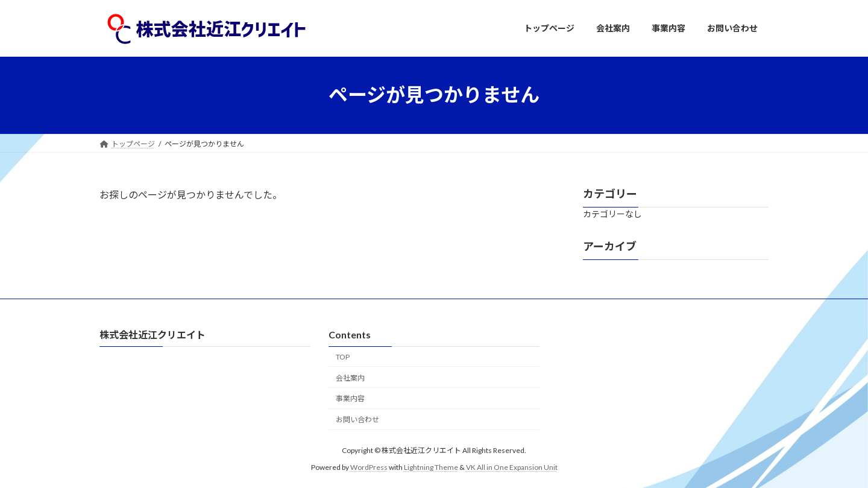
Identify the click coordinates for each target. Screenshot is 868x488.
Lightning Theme (431, 467)
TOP (343, 357)
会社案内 (350, 378)
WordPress (369, 467)
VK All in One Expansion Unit (512, 467)
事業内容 (350, 398)
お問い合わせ (357, 420)
